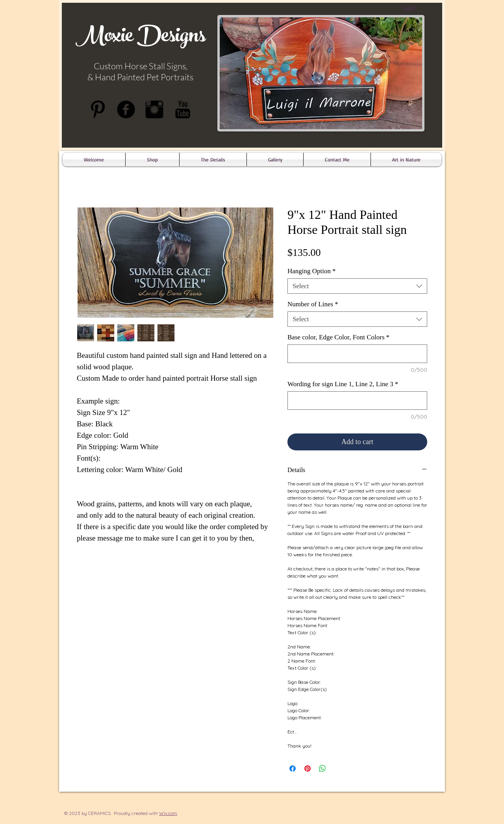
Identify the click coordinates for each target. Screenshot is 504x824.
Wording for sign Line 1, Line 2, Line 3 (343, 384)
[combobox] (357, 286)
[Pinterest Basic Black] (98, 109)
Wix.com (168, 813)
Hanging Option (312, 271)
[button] (213, 159)
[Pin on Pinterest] (308, 768)
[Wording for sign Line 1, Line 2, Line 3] (357, 401)
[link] (416, 8)
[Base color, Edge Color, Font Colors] (357, 354)
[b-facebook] (126, 109)
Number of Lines (313, 304)
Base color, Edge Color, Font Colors (338, 337)
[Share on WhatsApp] (322, 768)
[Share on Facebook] (293, 768)
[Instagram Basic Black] (154, 109)
